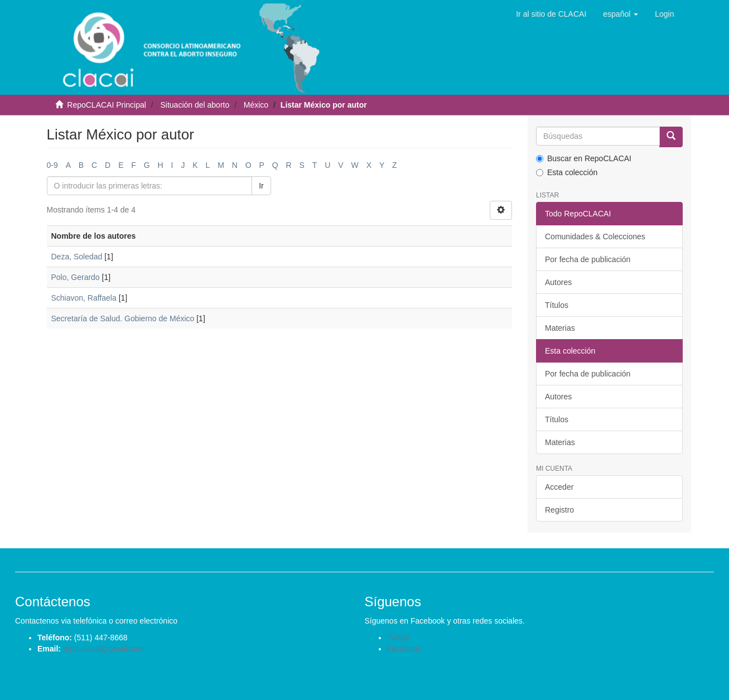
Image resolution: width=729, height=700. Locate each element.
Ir (261, 186)
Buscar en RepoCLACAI (584, 158)
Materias (560, 328)
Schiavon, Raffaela (84, 298)
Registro (559, 510)
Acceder (559, 487)
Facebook (404, 649)
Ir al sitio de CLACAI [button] (551, 14)
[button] (621, 14)
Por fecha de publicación (588, 259)
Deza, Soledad (77, 257)
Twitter (399, 638)
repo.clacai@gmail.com (104, 649)
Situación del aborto (195, 105)
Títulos (557, 305)
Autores (558, 282)
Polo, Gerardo (76, 277)
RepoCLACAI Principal (107, 105)
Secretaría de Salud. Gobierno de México (123, 318)
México (256, 105)
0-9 (52, 165)
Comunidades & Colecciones (595, 236)
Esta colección (567, 172)
